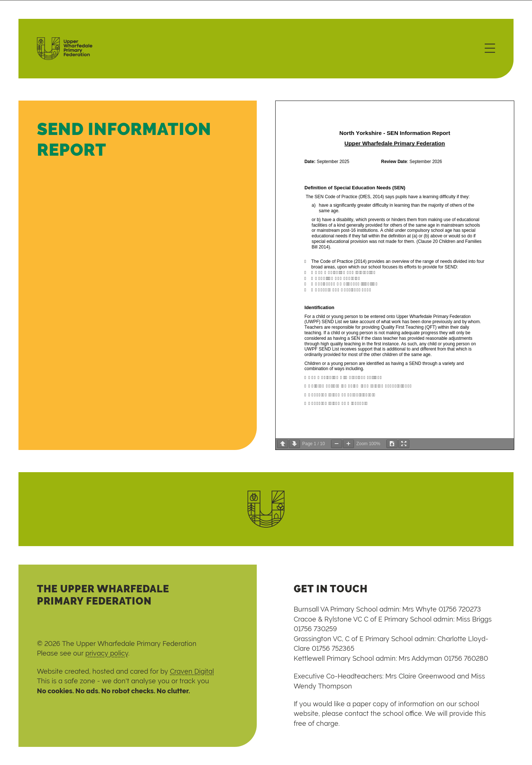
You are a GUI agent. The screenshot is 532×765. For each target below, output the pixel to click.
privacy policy (107, 653)
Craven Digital (192, 671)
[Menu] (490, 49)
